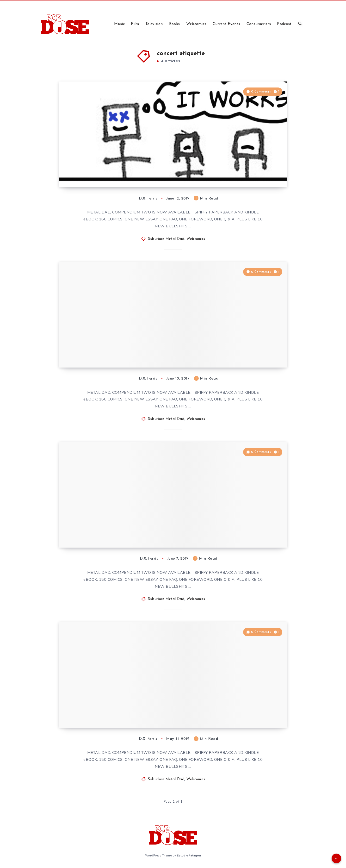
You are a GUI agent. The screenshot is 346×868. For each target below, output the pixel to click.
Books (175, 24)
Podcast (284, 24)
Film (135, 24)
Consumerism (259, 24)
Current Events (226, 24)
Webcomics (196, 24)
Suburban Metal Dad (166, 239)
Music (119, 24)
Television (154, 24)
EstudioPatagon (189, 856)
